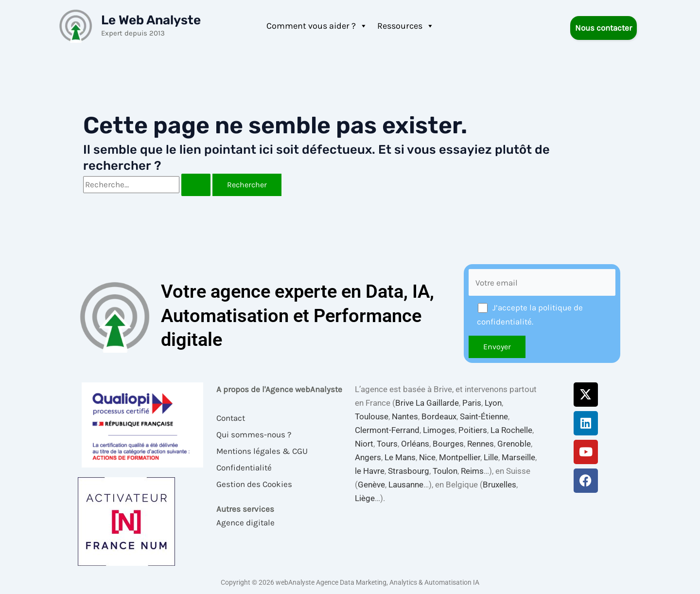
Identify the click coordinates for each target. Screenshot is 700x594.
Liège (365, 498)
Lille (491, 457)
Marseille (518, 457)
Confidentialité (244, 468)
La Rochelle (511, 430)
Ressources (406, 26)
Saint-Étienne (484, 416)
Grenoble (514, 444)
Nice (427, 457)
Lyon (493, 403)
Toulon (445, 471)
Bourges (448, 444)
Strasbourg (409, 471)
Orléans (415, 444)
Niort (364, 444)
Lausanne (406, 485)
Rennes (481, 444)
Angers (368, 457)
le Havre (370, 471)
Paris (472, 403)
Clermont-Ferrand (387, 430)
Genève (371, 485)
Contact (231, 418)
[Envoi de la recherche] (196, 185)
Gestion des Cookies (254, 484)
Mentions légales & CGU (262, 451)
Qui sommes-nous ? (254, 434)
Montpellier (460, 457)
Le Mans (400, 457)
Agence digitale (245, 522)
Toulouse (372, 416)
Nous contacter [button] (604, 28)
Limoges (439, 430)
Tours (387, 444)
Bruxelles (499, 485)
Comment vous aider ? (317, 26)
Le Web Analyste (151, 20)
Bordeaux (439, 416)
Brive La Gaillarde (427, 403)
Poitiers (473, 430)
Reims (472, 471)
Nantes (405, 416)
